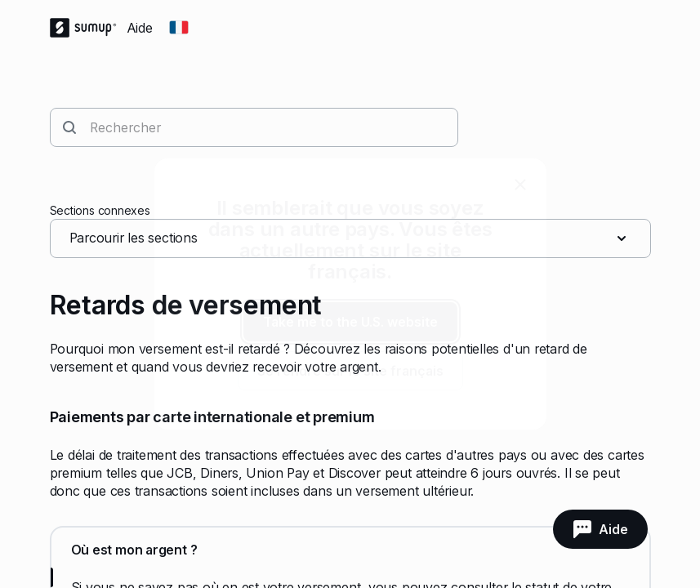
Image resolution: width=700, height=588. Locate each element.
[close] (520, 185)
